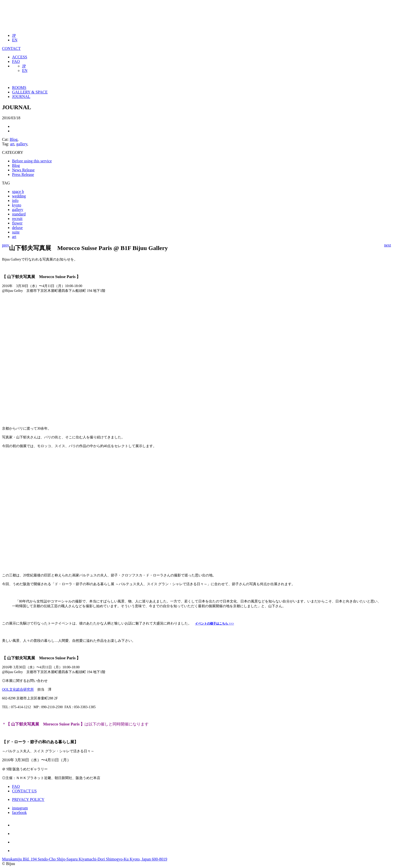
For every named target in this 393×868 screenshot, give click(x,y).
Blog (14, 139)
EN (15, 40)
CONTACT (11, 48)
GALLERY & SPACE (30, 92)
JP (14, 35)
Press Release (23, 174)
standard (19, 214)
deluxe (17, 228)
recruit (17, 219)
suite (16, 232)
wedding (19, 196)
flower (17, 223)
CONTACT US (24, 791)
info (15, 201)
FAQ (16, 61)
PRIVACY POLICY (28, 799)
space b (18, 192)
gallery (22, 144)
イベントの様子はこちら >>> (215, 624)
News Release (23, 170)
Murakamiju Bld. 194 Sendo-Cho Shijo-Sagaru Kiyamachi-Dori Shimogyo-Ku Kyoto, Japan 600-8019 (85, 859)
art (12, 144)
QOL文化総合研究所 (18, 690)
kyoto (17, 205)
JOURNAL (21, 97)
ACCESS (20, 57)
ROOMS (19, 88)
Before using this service (32, 161)
